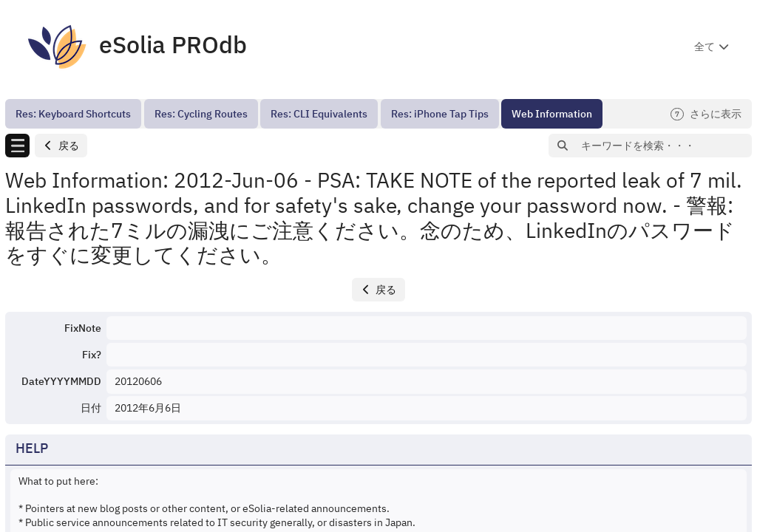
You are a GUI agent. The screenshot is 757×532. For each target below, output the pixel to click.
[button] (61, 146)
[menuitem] (73, 114)
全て (705, 47)
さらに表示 (706, 114)
